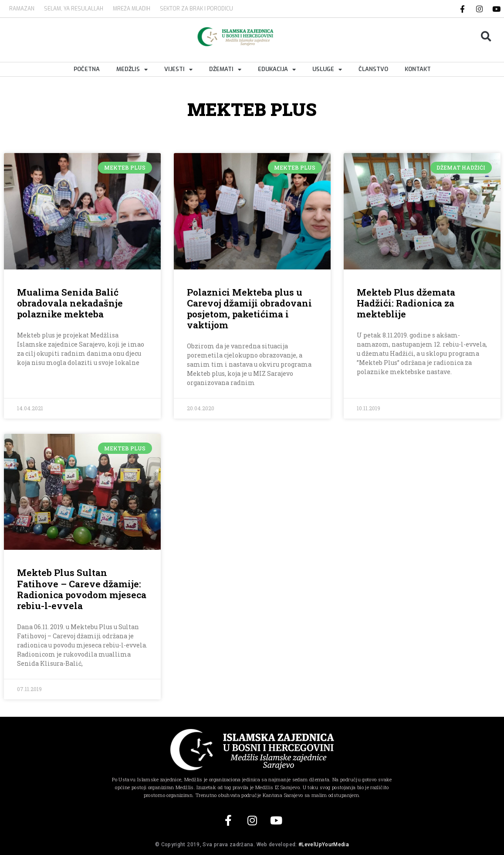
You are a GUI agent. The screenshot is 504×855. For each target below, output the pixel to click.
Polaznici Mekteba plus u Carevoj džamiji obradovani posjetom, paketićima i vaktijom (249, 309)
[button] (486, 37)
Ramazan (22, 9)
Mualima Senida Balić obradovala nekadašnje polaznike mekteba (70, 303)
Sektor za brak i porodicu (196, 9)
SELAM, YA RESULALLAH (74, 9)
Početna (87, 69)
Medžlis (132, 69)
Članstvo (373, 69)
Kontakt (418, 69)
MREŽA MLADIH (132, 9)
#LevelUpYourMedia (324, 845)
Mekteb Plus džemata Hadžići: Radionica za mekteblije (406, 303)
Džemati (225, 69)
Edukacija (277, 69)
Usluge (327, 69)
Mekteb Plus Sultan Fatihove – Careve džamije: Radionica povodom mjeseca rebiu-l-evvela (82, 589)
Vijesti (178, 69)
